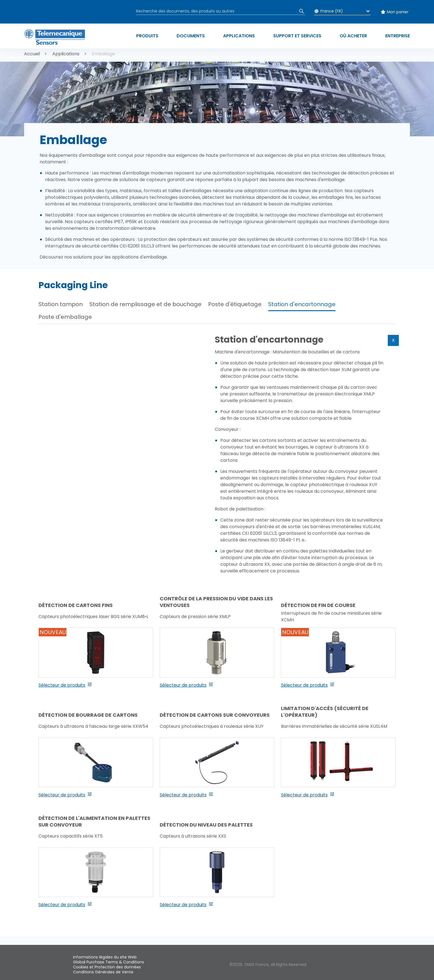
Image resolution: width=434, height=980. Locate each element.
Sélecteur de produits (62, 685)
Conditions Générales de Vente (103, 972)
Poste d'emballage (65, 317)
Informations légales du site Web (105, 957)
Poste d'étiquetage (235, 304)
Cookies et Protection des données (107, 967)
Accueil (32, 54)
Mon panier (398, 12)
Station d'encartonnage (302, 304)
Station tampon (61, 304)
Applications (66, 54)
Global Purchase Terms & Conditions (108, 962)
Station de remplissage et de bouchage (145, 304)
